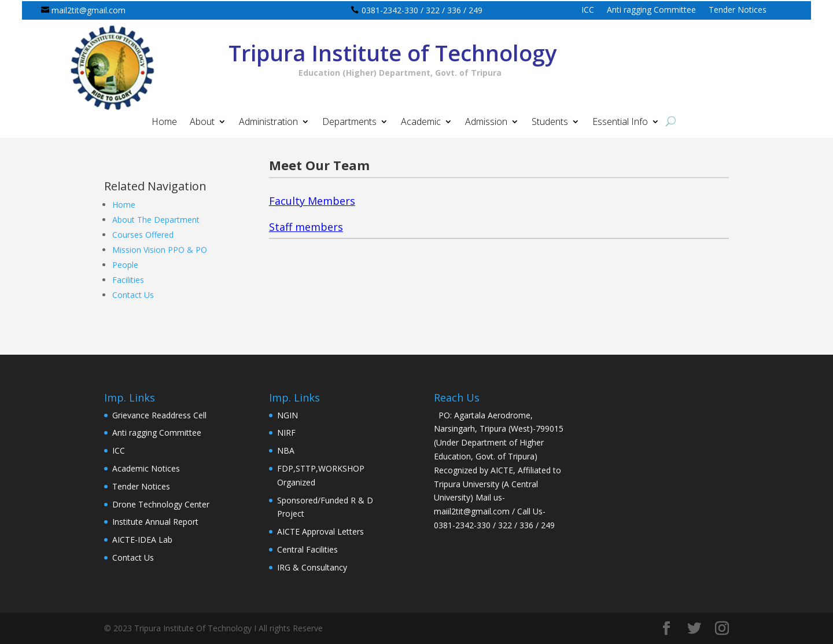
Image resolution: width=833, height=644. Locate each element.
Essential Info (620, 123)
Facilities (128, 280)
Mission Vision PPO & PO (160, 250)
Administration (268, 123)
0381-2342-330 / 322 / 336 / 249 (422, 10)
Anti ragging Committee (651, 10)
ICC (588, 10)
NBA (286, 450)
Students (550, 123)
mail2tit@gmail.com (89, 10)
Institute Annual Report (155, 522)
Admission (486, 123)
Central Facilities (307, 549)
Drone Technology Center (161, 504)
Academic (421, 123)
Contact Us (133, 295)
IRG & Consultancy (312, 567)
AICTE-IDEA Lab (142, 540)
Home (164, 123)
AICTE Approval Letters (320, 531)
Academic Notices (146, 468)
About (202, 123)
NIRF (286, 433)
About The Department (156, 220)
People (125, 265)
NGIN (288, 415)
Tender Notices (738, 10)
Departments (349, 123)
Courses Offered (143, 235)
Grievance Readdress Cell (159, 415)
